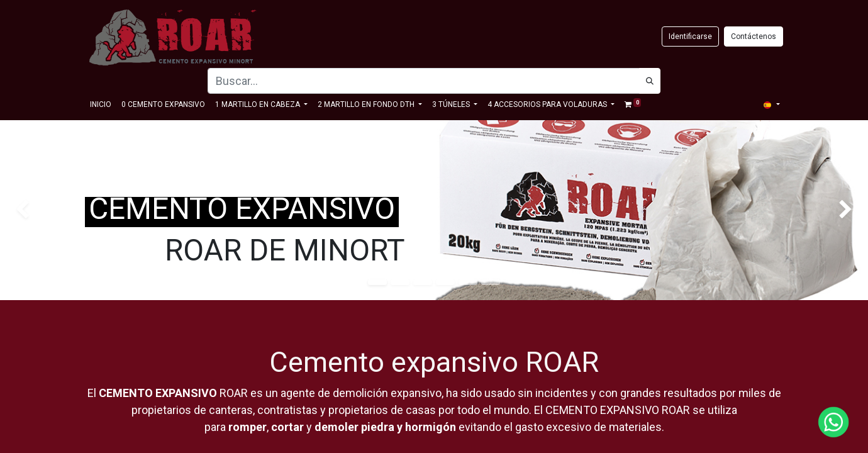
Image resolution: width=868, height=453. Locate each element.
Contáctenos (754, 36)
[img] (35, 210)
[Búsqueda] (650, 81)
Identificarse (690, 36)
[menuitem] (101, 104)
